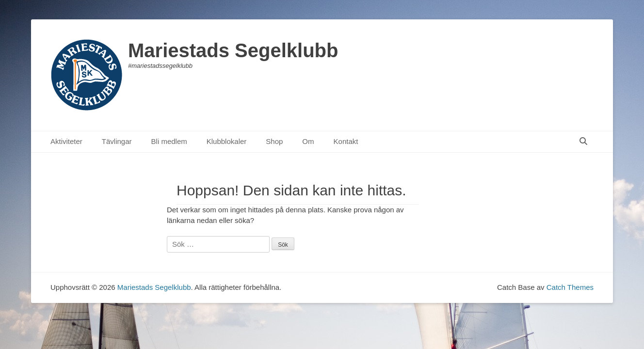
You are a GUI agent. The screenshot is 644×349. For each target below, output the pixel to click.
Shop (274, 141)
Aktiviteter (66, 141)
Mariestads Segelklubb (233, 50)
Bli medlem (169, 141)
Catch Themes (570, 287)
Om (308, 141)
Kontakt (346, 141)
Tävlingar (117, 141)
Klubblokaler (227, 141)
